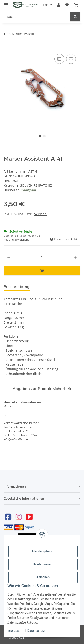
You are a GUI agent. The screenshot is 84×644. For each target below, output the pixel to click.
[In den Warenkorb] (7, 48)
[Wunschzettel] (67, 5)
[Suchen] (37, 17)
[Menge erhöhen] (75, 257)
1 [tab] (40, 136)
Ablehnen (43, 577)
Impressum (15, 631)
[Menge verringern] (9, 257)
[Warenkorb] (76, 5)
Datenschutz (36, 631)
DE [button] (46, 5)
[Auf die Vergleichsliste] (59, 59)
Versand (40, 214)
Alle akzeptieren (43, 551)
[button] (59, 5)
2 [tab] (44, 136)
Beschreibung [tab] (17, 287)
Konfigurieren (43, 564)
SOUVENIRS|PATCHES (36, 185)
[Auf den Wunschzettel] (71, 59)
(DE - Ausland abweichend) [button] (23, 238)
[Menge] (42, 257)
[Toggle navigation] (6, 3)
